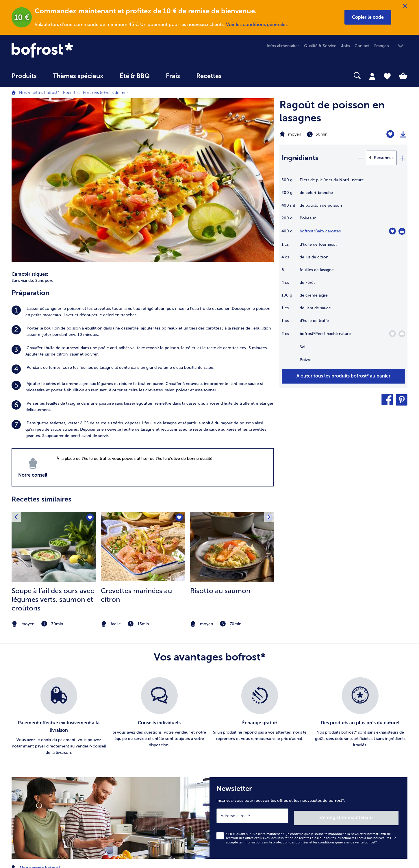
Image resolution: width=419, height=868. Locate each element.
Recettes (71, 93)
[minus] (361, 158)
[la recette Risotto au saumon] (232, 389)
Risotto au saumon (220, 433)
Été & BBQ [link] (135, 76)
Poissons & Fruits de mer (105, 93)
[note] (54, 466)
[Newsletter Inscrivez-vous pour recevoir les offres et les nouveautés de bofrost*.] (308, 659)
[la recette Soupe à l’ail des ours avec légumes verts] (54, 389)
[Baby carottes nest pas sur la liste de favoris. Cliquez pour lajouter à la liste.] (392, 231)
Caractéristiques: (30, 117)
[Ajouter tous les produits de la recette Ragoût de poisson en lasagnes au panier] (343, 376)
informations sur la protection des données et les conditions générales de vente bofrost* (310, 683)
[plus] (403, 158)
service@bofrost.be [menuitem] (34, 727)
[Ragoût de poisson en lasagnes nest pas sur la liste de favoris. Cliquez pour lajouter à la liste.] (390, 134)
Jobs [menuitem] (345, 46)
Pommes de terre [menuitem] (343, 730)
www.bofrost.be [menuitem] (31, 717)
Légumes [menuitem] (335, 739)
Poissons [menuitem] (334, 748)
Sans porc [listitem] (44, 123)
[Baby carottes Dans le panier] (402, 231)
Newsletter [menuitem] (127, 748)
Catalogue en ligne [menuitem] (134, 730)
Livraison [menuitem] (124, 757)
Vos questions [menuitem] (129, 767)
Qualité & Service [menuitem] (320, 46)
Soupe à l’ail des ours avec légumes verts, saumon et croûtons (53, 442)
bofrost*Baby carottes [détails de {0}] (320, 231)
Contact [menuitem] (362, 46)
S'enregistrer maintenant (364, 657)
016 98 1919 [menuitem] (27, 736)
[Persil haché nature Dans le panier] (402, 334)
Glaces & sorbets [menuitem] (342, 720)
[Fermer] (405, 6)
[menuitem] (24, 79)
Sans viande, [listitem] (23, 123)
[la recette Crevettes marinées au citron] (143, 389)
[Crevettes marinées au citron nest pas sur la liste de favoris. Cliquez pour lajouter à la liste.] (179, 360)
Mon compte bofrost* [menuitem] (36, 708)
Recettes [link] (209, 76)
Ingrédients (300, 158)
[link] (71, 50)
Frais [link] (173, 76)
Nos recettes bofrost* (39, 93)
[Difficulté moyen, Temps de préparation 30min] (321, 134)
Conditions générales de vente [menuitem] (250, 730)
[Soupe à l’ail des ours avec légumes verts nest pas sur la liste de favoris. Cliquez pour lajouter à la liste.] (89, 360)
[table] (343, 273)
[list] (209, 559)
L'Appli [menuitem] (227, 779)
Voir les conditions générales (257, 24)
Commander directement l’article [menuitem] (148, 739)
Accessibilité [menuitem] (233, 798)
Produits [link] (24, 76)
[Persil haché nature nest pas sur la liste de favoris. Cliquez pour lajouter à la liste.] (392, 334)
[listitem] (143, 154)
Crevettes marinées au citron (136, 437)
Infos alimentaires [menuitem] (283, 46)
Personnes (384, 158)
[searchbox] (242, 76)
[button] (368, 17)
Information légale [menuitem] (239, 739)
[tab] (372, 76)
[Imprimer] (403, 134)
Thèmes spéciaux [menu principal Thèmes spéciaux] (78, 76)
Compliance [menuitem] (233, 789)
